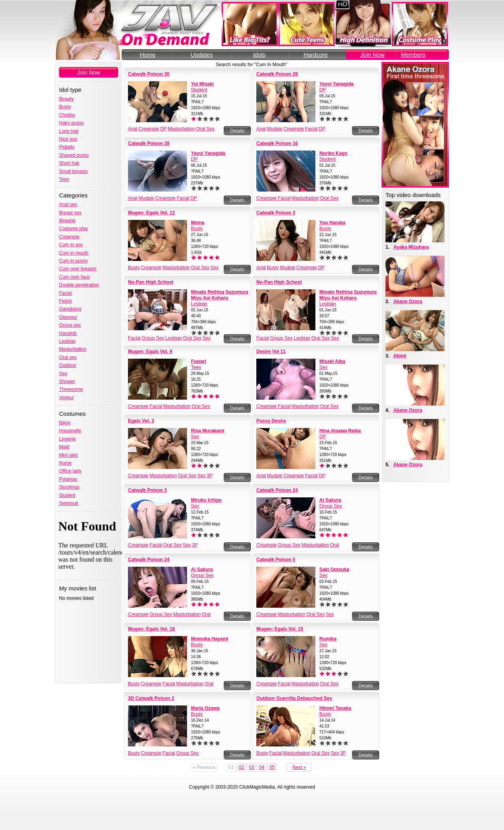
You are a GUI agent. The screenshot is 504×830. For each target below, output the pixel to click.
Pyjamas (68, 479)
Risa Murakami (208, 431)
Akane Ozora (408, 301)
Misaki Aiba (332, 361)
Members (413, 55)
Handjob (68, 333)
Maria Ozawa (205, 708)
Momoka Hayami (210, 639)
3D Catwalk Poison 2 (151, 698)
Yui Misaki (202, 84)
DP (164, 129)
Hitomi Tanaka (335, 708)
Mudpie (275, 129)
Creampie (69, 237)
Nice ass (68, 139)
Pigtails (67, 147)
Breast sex (70, 213)
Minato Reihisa (208, 292)
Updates (202, 55)
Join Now (372, 55)
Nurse (65, 463)
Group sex (70, 325)
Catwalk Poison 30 (149, 74)
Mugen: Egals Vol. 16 (151, 629)
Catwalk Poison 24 (277, 490)
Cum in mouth (74, 253)
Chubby (67, 115)
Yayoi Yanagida (336, 84)
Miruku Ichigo (206, 500)
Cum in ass (71, 245)
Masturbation (73, 349)
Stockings (69, 487)
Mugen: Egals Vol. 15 (280, 629)
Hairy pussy (71, 123)
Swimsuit (69, 503)
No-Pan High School (151, 282)
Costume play (73, 229)
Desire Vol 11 (271, 352)
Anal (133, 129)
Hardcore (316, 55)
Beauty (66, 99)
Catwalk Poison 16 (277, 143)
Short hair (69, 163)
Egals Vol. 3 (141, 421)
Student (67, 495)
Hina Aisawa (333, 431)
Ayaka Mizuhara (411, 247)
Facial (65, 293)
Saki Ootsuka (334, 569)
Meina (198, 223)
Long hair (69, 131)
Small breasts (73, 171)
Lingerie (68, 439)
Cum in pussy (73, 261)
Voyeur (66, 398)
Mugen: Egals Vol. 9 (150, 352)
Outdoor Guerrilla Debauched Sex (294, 698)
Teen (64, 179)
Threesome (71, 389)
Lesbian (67, 341)
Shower (67, 382)
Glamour (68, 317)
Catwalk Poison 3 (276, 213)
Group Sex (153, 338)
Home (148, 55)
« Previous (204, 767)
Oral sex (68, 357)
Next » (299, 767)
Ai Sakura (330, 500)
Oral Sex (205, 129)
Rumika (328, 639)
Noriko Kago (333, 153)
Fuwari (199, 361)
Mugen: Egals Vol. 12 (151, 213)
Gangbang (70, 309)
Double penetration (79, 285)
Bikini (65, 423)
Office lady (70, 471)
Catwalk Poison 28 (277, 74)
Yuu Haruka (332, 223)
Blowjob (67, 221)
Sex (63, 374)
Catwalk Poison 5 (276, 560)
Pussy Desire (271, 421)
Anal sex (68, 205)
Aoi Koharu (216, 298)
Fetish (66, 301)
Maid (64, 447)
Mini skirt (68, 455)
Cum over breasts (78, 269)
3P (210, 476)
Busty (65, 107)
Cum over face (74, 277)
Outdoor (68, 365)
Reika (354, 431)
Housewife (70, 431)
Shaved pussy (74, 155)
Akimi (400, 356)
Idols (259, 55)
